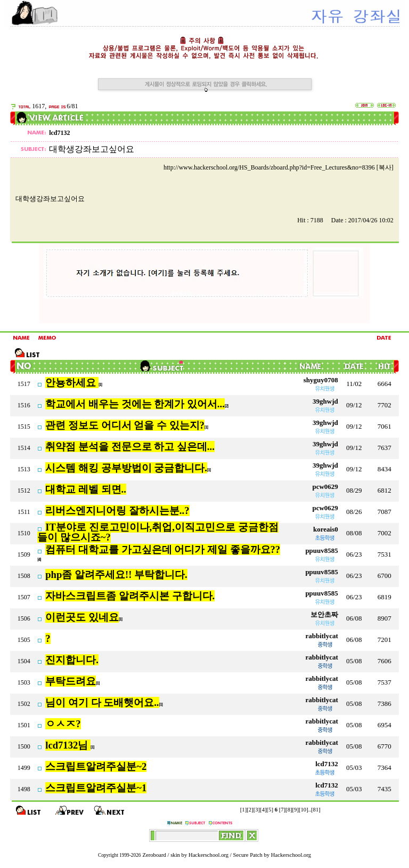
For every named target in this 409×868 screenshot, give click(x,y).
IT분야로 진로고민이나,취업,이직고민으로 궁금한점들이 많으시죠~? (158, 532)
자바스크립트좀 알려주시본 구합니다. (130, 596)
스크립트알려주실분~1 (96, 788)
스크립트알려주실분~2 (96, 766)
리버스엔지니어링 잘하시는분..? (117, 511)
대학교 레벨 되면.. (86, 489)
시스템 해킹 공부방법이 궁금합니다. (126, 468)
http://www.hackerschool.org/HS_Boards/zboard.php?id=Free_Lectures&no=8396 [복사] (279, 167)
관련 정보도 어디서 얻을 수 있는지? (125, 425)
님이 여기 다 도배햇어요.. (102, 702)
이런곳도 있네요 (82, 617)
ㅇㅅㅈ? (63, 724)
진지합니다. (72, 660)
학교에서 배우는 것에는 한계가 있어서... (135, 404)
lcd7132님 (68, 745)
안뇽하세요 (72, 383)
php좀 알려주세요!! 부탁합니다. (116, 574)
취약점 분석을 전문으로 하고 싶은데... (130, 447)
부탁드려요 (71, 681)
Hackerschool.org (208, 855)
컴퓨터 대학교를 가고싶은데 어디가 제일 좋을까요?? (163, 549)
